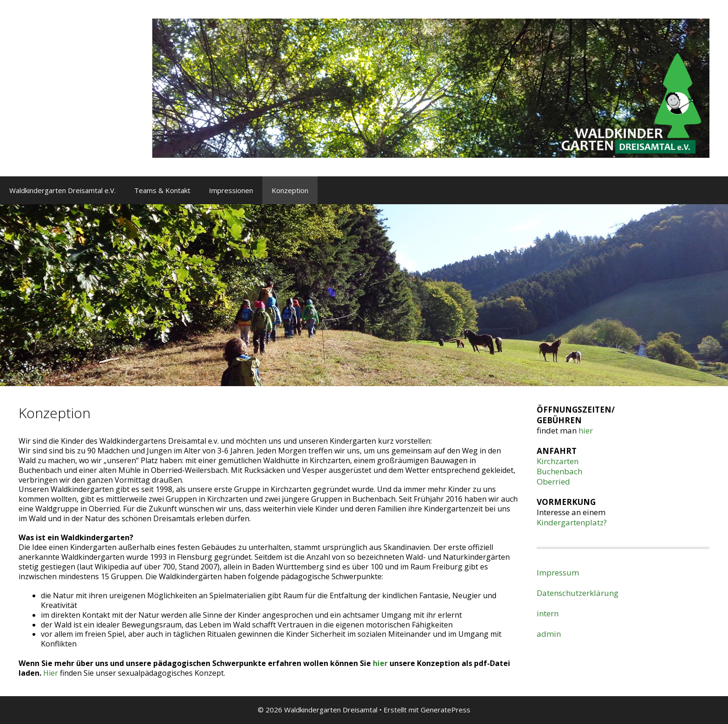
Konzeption (290, 190)
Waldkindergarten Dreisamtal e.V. (62, 190)
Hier (51, 673)
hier (381, 663)
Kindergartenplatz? (572, 522)
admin (549, 634)
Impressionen (231, 190)
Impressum (558, 572)
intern (548, 613)
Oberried (553, 482)
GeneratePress (445, 710)
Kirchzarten (558, 461)
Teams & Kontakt (162, 190)
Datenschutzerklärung (578, 593)
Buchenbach (559, 471)
